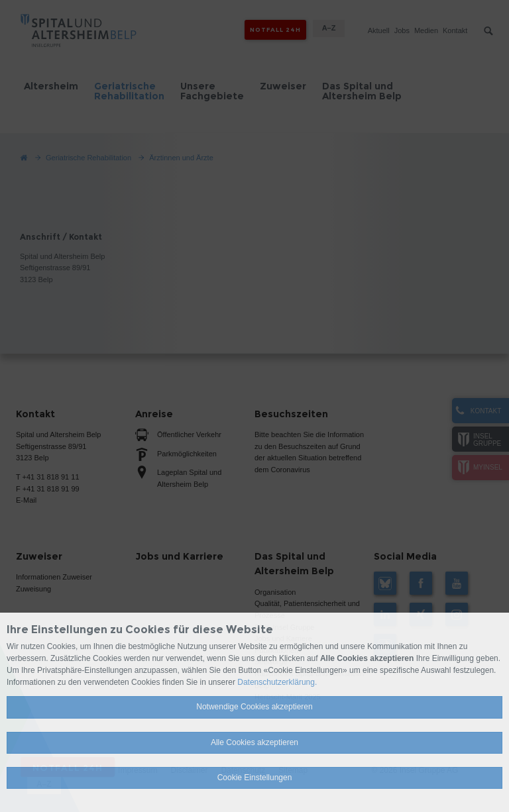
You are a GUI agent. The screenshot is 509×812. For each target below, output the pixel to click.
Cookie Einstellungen (255, 778)
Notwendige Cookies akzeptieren (254, 707)
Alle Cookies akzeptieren (254, 742)
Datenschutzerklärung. (277, 682)
